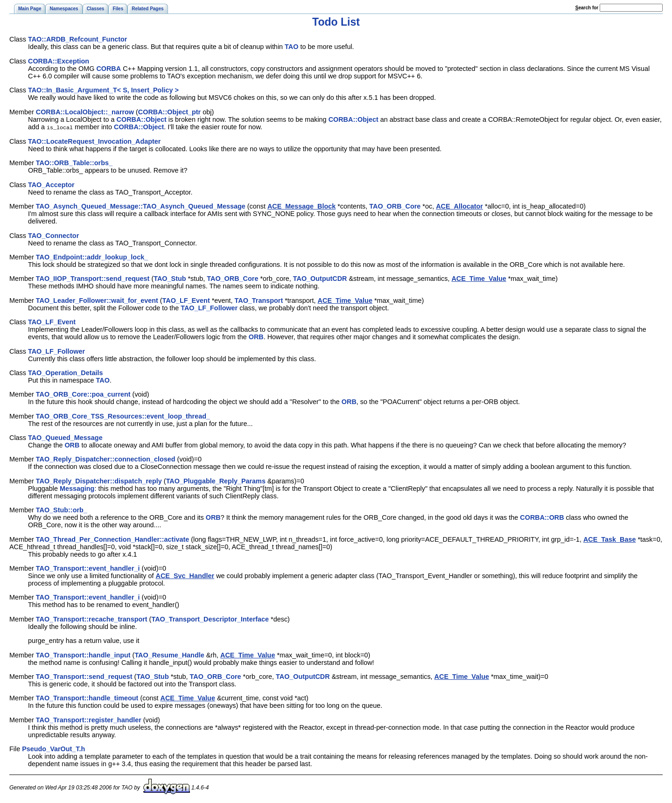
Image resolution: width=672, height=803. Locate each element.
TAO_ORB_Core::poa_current (83, 394)
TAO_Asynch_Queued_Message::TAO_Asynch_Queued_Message (141, 206)
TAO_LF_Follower (209, 307)
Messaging (77, 488)
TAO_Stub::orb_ (62, 510)
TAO (291, 47)
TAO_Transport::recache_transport (92, 619)
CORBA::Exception (59, 61)
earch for (587, 8)
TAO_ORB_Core (395, 206)
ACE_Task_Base (610, 539)
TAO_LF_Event (186, 300)
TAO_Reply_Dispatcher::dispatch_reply (99, 481)
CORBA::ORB (542, 517)
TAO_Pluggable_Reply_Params (216, 481)
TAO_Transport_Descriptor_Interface (210, 619)
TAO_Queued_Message (65, 437)
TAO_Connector (53, 235)
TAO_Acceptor (51, 184)
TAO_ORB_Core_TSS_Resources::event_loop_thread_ (123, 416)
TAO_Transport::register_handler (89, 719)
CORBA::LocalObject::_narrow (85, 112)
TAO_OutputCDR (320, 278)
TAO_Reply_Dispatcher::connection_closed (106, 459)
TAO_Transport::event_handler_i (88, 568)
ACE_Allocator (459, 206)
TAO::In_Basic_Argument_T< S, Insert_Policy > (103, 90)
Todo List (336, 22)
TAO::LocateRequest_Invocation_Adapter (94, 141)
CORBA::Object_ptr (169, 112)
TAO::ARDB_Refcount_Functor (77, 39)
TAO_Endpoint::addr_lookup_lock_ (92, 257)
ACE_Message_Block (301, 206)
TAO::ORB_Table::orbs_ (74, 162)
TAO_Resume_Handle (169, 655)
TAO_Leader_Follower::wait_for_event (97, 300)
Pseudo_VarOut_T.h (53, 748)
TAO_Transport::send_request (84, 676)
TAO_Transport (259, 300)
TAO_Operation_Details (65, 372)
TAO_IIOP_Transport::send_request (93, 278)
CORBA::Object (142, 119)
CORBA (108, 69)
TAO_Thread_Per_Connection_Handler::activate (112, 539)
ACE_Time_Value (479, 278)
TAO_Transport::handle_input (83, 655)
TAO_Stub (170, 278)
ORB (256, 336)
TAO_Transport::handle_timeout (87, 698)
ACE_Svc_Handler (185, 575)
